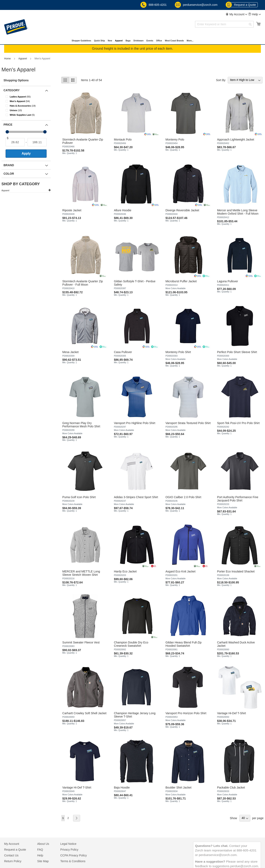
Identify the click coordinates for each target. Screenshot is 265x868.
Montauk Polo (123, 139)
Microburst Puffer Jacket (181, 281)
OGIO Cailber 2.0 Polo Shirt (183, 497)
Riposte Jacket (72, 210)
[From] (15, 142)
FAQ (40, 850)
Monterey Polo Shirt (178, 352)
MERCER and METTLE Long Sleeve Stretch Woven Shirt (81, 573)
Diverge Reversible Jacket (182, 210)
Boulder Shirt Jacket (178, 787)
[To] (37, 142)
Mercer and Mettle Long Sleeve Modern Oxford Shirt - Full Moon (238, 212)
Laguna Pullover (227, 281)
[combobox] (224, 24)
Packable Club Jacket (231, 787)
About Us (43, 844)
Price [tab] (8, 125)
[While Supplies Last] (29, 115)
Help (40, 855)
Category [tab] (12, 90)
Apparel (23, 59)
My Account (12, 844)
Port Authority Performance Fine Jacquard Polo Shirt (238, 499)
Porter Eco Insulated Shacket (236, 571)
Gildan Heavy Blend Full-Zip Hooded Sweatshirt (183, 644)
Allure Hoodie (123, 210)
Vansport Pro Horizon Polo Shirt (186, 713)
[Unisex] (29, 110)
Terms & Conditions (73, 861)
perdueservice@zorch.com (197, 5)
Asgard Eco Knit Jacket (180, 571)
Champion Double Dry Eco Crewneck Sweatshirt (131, 644)
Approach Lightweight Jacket (235, 139)
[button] (236, 14)
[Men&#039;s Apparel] (29, 101)
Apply (26, 153)
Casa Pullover (123, 352)
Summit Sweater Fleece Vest (81, 642)
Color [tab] (9, 174)
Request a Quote (242, 5)
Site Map (43, 861)
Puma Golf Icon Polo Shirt (79, 497)
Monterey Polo (175, 139)
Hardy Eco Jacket (125, 571)
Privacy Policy (69, 850)
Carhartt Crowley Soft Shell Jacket (84, 713)
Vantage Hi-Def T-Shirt (231, 713)
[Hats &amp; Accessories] (29, 106)
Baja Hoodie (122, 787)
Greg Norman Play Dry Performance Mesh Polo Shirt (81, 425)
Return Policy (13, 861)
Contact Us (11, 855)
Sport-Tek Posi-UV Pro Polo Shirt (238, 423)
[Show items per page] (245, 818)
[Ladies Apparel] (29, 97)
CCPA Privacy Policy (73, 855)
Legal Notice (68, 844)
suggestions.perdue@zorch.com (235, 866)
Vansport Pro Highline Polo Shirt (135, 423)
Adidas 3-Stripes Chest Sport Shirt (136, 497)
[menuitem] (236, 14)
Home (8, 59)
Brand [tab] (9, 165)
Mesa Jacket (70, 352)
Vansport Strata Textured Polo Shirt (188, 423)
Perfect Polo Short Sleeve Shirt (237, 352)
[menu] (132, 41)
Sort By (221, 80)
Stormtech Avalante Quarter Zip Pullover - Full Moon (83, 283)
